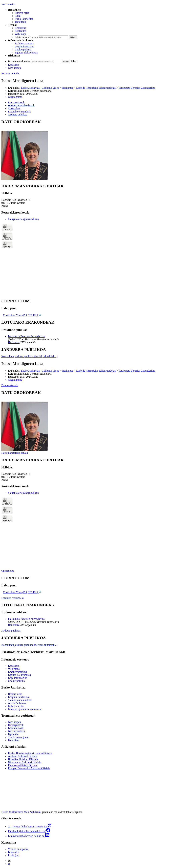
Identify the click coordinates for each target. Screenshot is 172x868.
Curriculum (8, 571)
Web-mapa (21, 34)
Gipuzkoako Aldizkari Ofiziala (25, 762)
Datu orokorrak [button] (16, 102)
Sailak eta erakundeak (20, 700)
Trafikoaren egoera (18, 737)
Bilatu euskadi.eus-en (26, 37)
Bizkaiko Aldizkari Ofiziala (23, 759)
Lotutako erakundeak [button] (19, 112)
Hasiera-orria (22, 13)
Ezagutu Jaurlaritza (18, 697)
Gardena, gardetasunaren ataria (25, 709)
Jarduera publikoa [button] (18, 115)
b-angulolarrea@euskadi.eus (23, 219)
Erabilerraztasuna (24, 43)
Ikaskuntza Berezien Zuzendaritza (137, 88)
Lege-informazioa (24, 47)
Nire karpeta (15, 68)
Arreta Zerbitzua (17, 703)
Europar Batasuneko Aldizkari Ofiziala (29, 768)
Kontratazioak (16, 728)
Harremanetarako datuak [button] (21, 106)
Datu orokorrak (10, 385)
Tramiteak (20, 22)
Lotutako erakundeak (13, 598)
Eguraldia (13, 734)
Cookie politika (23, 50)
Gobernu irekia (16, 706)
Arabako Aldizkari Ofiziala (23, 756)
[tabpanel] (86, 150)
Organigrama (15, 97)
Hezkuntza (68, 88)
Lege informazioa (18, 678)
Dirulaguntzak (16, 725)
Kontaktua (20, 28)
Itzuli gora (14, 855)
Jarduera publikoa (11, 631)
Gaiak (18, 16)
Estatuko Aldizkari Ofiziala (23, 765)
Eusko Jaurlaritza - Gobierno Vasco (40, 88)
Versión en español (18, 849)
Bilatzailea (20, 31)
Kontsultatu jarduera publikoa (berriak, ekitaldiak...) (29, 356)
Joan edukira (8, 4)
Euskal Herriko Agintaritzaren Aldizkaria (30, 753)
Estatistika (14, 740)
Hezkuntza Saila (10, 73)
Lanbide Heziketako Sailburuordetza (96, 88)
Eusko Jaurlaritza (24, 19)
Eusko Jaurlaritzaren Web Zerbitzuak (21, 812)
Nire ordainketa (16, 731)
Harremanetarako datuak (15, 453)
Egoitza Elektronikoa (26, 53)
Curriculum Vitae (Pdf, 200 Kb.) (22, 315)
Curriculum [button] (14, 109)
